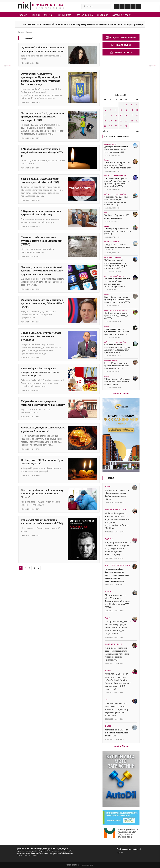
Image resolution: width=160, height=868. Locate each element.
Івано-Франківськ (112, 242)
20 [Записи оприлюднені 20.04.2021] (110, 121)
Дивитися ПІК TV (121, 52)
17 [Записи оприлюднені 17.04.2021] (132, 115)
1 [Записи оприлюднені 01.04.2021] (121, 105)
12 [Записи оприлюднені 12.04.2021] (105, 115)
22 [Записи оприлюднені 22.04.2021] (121, 121)
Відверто (109, 539)
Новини (36, 15)
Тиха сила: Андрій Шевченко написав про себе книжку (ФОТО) (42, 522)
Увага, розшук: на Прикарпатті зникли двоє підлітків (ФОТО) (40, 180)
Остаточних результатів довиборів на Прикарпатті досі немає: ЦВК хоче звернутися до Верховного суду (41, 79)
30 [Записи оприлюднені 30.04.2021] (126, 126)
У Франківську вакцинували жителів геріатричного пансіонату (43, 403)
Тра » (137, 131)
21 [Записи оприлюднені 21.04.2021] (116, 121)
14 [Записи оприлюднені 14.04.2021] (116, 115)
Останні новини (117, 136)
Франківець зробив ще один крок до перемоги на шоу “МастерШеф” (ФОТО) (42, 303)
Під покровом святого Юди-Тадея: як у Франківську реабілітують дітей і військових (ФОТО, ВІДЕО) (117, 601)
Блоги (107, 295)
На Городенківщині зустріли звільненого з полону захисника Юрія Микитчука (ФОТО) (116, 264)
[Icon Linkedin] (127, 6)
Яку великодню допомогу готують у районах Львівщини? (43, 429)
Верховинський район (116, 510)
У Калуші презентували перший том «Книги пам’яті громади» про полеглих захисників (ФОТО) (118, 182)
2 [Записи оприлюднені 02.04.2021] (126, 105)
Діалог (109, 478)
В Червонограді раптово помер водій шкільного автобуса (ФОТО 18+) (42, 152)
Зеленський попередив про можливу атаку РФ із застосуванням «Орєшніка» (86, 24)
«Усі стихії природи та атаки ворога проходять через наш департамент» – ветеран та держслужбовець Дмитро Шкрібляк (118, 521)
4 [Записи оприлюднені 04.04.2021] (137, 105)
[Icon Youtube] (138, 6)
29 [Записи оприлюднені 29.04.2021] (121, 126)
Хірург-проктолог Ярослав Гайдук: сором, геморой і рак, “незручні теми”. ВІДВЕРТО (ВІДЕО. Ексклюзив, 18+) (118, 549)
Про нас (120, 852)
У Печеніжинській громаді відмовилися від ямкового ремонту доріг (117, 382)
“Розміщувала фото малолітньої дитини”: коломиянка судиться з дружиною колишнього (42, 271)
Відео (107, 618)
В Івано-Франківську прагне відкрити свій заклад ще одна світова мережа (40, 372)
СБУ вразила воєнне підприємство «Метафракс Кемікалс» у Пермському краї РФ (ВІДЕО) (117, 349)
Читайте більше (121, 393)
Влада (107, 160)
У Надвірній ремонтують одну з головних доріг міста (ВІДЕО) (118, 231)
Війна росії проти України (115, 176)
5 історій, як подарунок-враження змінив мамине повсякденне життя (117, 366)
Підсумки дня (121, 45)
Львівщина (103, 15)
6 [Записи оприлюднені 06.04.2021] (111, 110)
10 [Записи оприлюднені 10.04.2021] (132, 110)
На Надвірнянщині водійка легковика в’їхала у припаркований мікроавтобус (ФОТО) (117, 283)
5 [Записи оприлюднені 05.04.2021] (105, 110)
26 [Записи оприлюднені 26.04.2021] (105, 126)
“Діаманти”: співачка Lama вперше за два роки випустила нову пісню (42, 49)
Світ (106, 213)
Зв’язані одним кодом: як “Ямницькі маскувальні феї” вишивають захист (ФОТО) (118, 300)
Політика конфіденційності (129, 849)
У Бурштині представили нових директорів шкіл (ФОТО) (41, 213)
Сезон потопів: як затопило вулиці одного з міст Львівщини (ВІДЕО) (42, 241)
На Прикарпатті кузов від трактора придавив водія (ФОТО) (116, 316)
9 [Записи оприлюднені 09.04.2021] (126, 110)
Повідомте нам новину (121, 37)
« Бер (105, 131)
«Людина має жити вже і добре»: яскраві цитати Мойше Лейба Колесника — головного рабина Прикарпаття (118, 654)
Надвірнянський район (114, 276)
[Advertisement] (121, 74)
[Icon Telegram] (133, 6)
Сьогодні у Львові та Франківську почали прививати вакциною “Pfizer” (42, 493)
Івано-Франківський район (116, 310)
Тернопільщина (85, 15)
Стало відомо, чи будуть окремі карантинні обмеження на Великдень (41, 336)
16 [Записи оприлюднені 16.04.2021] (126, 115)
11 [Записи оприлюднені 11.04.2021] (137, 110)
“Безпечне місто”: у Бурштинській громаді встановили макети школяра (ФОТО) (42, 117)
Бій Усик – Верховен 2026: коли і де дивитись (117, 217)
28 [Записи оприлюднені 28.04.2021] (116, 126)
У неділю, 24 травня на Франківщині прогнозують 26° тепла (117, 247)
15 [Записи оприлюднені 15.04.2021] (121, 115)
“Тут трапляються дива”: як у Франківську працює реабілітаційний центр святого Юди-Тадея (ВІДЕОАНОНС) (118, 628)
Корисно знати (111, 144)
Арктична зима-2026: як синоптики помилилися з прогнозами (117, 733)
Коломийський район (113, 258)
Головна (23, 15)
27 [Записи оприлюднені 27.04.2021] (110, 126)
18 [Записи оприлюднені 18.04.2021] (137, 115)
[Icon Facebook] (116, 6)
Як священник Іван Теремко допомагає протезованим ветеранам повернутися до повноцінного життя (117, 575)
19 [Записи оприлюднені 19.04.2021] (105, 121)
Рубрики (49, 15)
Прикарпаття (65, 15)
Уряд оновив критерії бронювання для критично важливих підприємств (117, 332)
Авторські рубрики (122, 15)
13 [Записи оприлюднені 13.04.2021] (110, 115)
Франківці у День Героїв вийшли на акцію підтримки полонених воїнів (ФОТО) (116, 201)
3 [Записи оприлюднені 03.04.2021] (132, 105)
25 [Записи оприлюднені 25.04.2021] (137, 121)
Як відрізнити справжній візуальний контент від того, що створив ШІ (116, 149)
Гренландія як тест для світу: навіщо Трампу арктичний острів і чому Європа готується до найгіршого (116, 709)
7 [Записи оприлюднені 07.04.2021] (116, 110)
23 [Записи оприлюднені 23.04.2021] (126, 121)
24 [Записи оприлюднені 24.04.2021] (132, 121)
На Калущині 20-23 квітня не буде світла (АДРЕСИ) (42, 462)
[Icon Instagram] (122, 6)
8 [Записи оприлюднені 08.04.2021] (121, 110)
